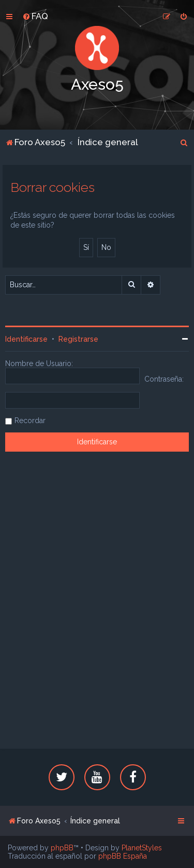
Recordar (30, 421)
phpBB (62, 848)
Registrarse (78, 339)
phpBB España (123, 856)
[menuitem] (35, 16)
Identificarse (26, 339)
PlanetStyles (142, 848)
